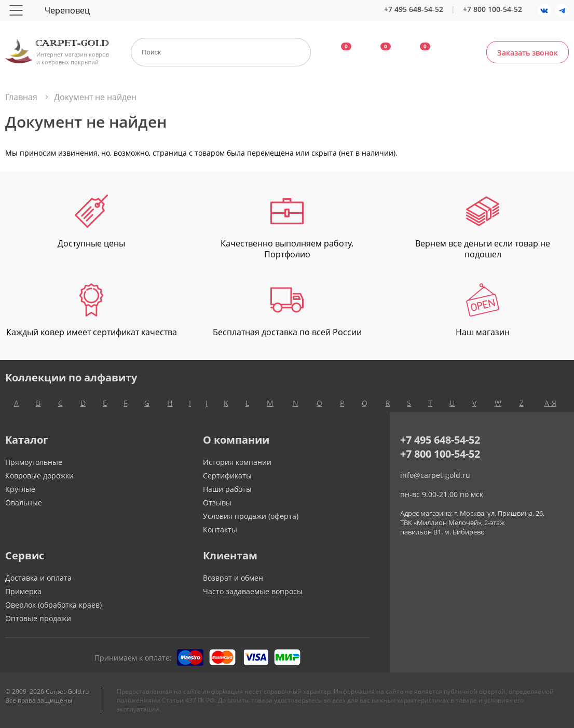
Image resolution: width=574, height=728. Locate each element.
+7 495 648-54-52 (414, 9)
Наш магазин (483, 311)
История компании (237, 462)
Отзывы (217, 503)
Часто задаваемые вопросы (253, 591)
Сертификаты (227, 476)
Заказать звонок (528, 53)
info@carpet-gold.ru (435, 475)
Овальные (24, 503)
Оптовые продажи (38, 618)
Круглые (20, 489)
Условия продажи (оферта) (251, 516)
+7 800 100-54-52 (493, 9)
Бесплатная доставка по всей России (287, 311)
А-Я (550, 403)
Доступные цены (91, 222)
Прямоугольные (34, 462)
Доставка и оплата (38, 578)
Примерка (23, 591)
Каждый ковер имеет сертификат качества (92, 311)
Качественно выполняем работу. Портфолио (287, 227)
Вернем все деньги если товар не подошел (483, 227)
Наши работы (227, 489)
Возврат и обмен (233, 578)
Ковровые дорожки (39, 476)
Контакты (220, 530)
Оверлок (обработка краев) (53, 605)
